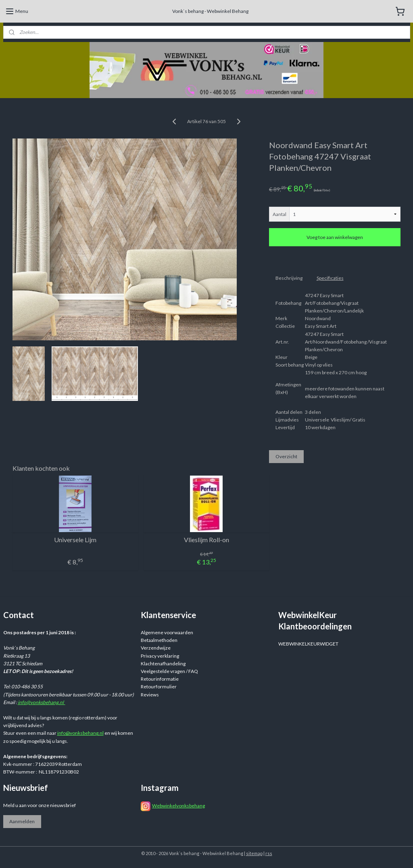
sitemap (254, 853)
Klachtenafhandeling (163, 664)
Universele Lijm (75, 540)
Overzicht (286, 456)
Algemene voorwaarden (167, 632)
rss (269, 853)
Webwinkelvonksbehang (178, 806)
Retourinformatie (160, 679)
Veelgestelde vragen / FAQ (169, 671)
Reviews (150, 695)
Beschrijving (289, 278)
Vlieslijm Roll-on (206, 540)
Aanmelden (22, 821)
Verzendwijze (156, 648)
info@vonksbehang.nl (42, 702)
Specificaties (330, 278)
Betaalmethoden (159, 640)
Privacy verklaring (160, 656)
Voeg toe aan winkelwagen (335, 237)
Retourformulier (159, 687)
